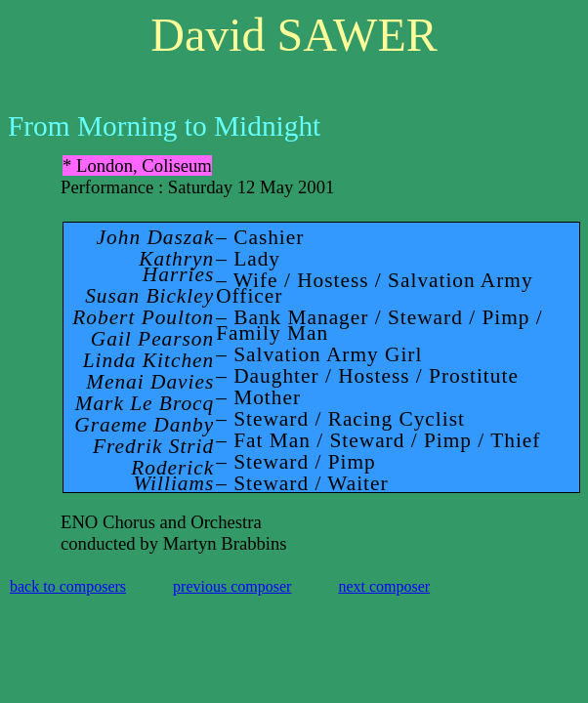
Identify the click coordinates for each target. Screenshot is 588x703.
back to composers (68, 586)
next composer (384, 586)
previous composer (232, 586)
